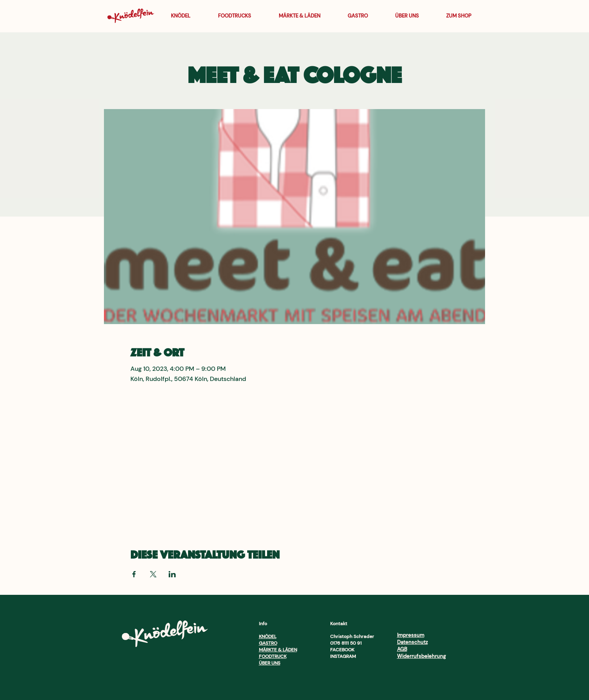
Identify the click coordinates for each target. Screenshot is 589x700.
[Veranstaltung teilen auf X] (153, 574)
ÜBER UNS (270, 663)
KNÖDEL (268, 637)
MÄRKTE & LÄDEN (278, 650)
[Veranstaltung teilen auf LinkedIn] (172, 574)
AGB (402, 649)
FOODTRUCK (273, 656)
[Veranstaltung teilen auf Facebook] (134, 574)
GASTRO (268, 643)
